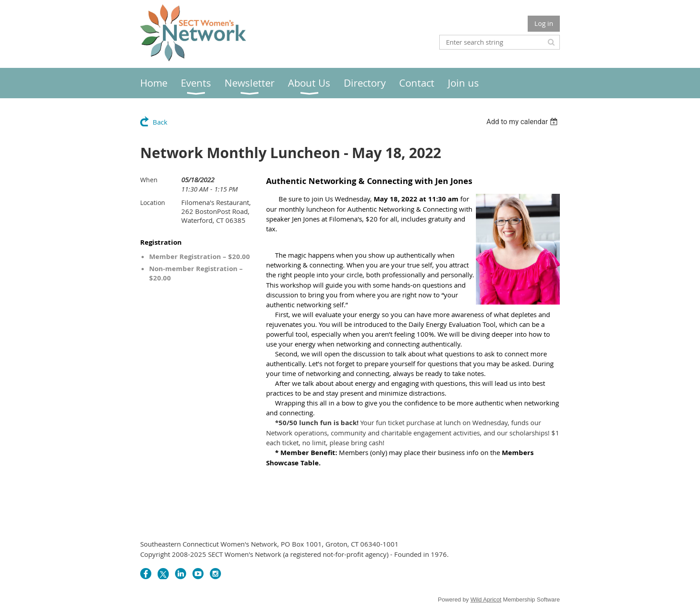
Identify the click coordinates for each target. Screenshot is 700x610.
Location (153, 203)
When (149, 180)
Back (160, 122)
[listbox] (523, 122)
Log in (544, 23)
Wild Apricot (486, 600)
